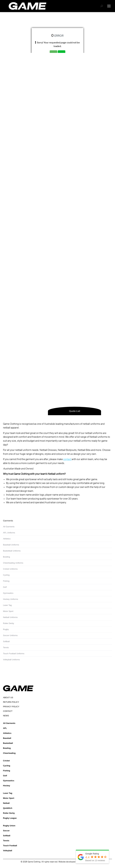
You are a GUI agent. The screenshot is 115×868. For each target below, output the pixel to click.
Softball (6, 641)
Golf (5, 587)
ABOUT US (8, 697)
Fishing (6, 581)
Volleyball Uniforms (11, 660)
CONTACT (8, 711)
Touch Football (10, 846)
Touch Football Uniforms (14, 654)
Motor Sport (8, 611)
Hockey (7, 786)
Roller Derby (8, 623)
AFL (5, 728)
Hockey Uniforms (11, 599)
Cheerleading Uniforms (13, 563)
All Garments (9, 527)
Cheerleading (9, 753)
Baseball (7, 738)
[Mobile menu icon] (109, 6)
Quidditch (8, 808)
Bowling (7, 557)
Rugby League (10, 818)
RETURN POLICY (11, 702)
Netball (6, 803)
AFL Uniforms (9, 533)
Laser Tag (7, 605)
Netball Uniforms (10, 617)
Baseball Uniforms (11, 545)
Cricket (6, 761)
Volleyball (8, 851)
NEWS (6, 716)
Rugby (6, 629)
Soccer (6, 831)
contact (67, 459)
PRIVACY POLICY (11, 707)
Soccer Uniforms (10, 635)
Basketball (8, 743)
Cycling (6, 575)
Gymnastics (8, 593)
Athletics (7, 539)
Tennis (6, 647)
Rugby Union (9, 826)
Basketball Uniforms (12, 551)
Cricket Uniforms (10, 569)
